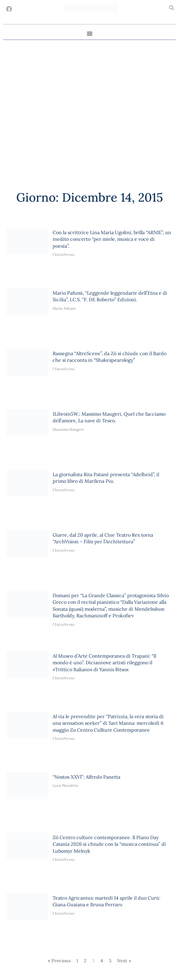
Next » (124, 961)
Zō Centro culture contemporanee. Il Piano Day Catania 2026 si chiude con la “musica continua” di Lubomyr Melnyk (109, 844)
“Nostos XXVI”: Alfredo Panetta (86, 777)
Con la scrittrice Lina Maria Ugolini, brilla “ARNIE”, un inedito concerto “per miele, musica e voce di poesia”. (112, 239)
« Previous (59, 961)
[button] (171, 8)
